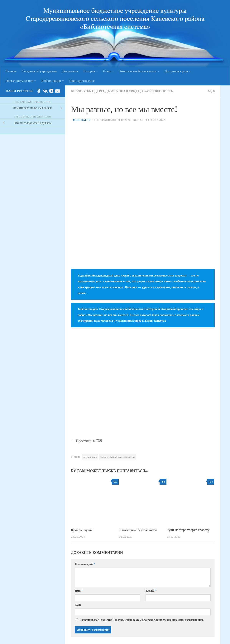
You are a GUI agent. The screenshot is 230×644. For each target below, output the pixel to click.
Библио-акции (51, 81)
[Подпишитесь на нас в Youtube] (57, 91)
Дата (101, 91)
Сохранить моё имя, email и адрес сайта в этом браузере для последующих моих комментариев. (142, 619)
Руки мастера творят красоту (188, 530)
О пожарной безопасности (138, 530)
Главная (11, 71)
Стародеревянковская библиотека (118, 457)
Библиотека (83, 91)
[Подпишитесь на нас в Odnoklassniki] (39, 91)
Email (151, 590)
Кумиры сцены (82, 530)
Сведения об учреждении (39, 71)
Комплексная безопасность (138, 71)
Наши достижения (82, 81)
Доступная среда (176, 71)
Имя (79, 590)
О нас (107, 71)
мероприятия (90, 457)
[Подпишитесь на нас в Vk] (45, 91)
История (89, 71)
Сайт (78, 604)
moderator (82, 120)
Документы (70, 71)
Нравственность (160, 91)
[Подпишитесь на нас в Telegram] (51, 91)
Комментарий (85, 564)
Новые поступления (19, 81)
